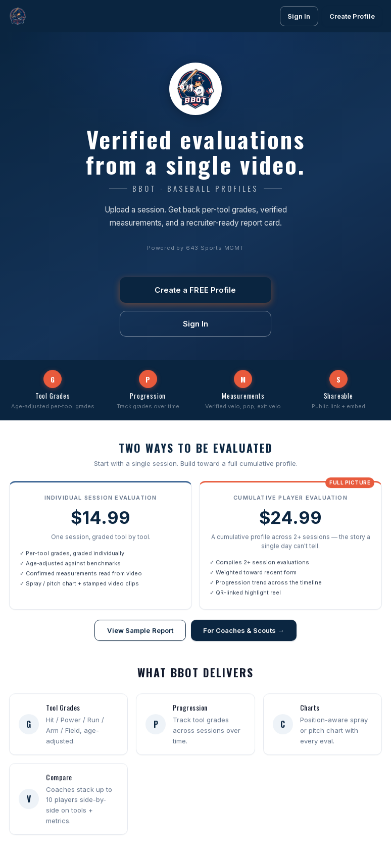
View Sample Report (140, 631)
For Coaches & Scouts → (243, 631)
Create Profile (352, 16)
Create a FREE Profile (195, 290)
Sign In (299, 16)
